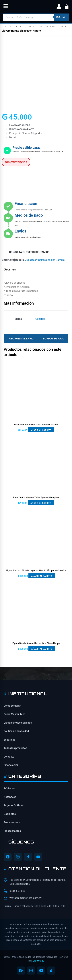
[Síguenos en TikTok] (28, 857)
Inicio (7, 27)
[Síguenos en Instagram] (18, 857)
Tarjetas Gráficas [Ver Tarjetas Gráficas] (14, 805)
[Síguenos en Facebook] (8, 857)
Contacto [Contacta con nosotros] (9, 757)
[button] (6, 7)
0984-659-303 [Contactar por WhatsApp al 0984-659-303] (17, 891)
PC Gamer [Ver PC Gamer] (9, 788)
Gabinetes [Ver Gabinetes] (10, 814)
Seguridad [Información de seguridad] (10, 740)
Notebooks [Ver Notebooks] (10, 797)
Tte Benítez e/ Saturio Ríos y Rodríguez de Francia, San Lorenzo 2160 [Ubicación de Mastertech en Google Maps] (38, 882)
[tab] (21, 339)
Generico (40, 319)
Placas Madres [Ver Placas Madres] (12, 831)
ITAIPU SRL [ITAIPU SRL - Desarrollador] (37, 961)
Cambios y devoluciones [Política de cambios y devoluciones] (18, 723)
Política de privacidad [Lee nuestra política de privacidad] (16, 731)
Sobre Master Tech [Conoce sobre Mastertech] (14, 714)
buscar (61, 17)
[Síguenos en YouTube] (38, 857)
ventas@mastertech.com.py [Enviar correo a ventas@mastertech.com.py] (26, 898)
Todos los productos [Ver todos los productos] (15, 748)
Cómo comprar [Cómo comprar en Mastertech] (12, 706)
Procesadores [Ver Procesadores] (12, 822)
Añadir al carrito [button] (41, 430)
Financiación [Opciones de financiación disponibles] (11, 765)
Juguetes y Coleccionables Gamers (25, 27)
